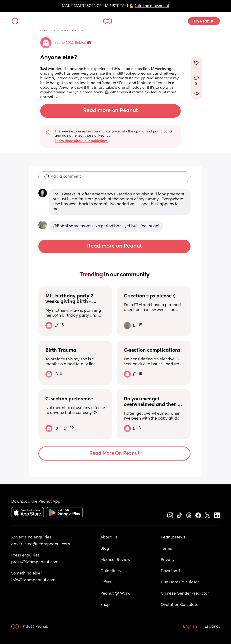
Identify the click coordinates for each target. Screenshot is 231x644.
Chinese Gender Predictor (185, 594)
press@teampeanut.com (35, 562)
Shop (105, 605)
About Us (109, 538)
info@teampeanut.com (33, 580)
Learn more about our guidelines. (82, 141)
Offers (106, 582)
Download (170, 571)
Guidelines (111, 571)
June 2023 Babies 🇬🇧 (74, 43)
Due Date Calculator (180, 582)
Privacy (168, 560)
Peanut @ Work (115, 594)
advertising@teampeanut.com (41, 544)
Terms (166, 549)
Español (212, 627)
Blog (105, 549)
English (190, 627)
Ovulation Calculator (180, 605)
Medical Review (115, 560)
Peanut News (173, 538)
